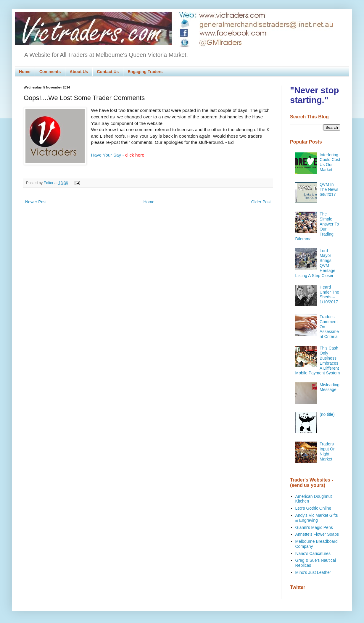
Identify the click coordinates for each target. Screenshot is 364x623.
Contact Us (108, 72)
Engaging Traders (145, 72)
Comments (50, 72)
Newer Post (36, 202)
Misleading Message (330, 387)
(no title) (327, 414)
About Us (79, 72)
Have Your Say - (118, 155)
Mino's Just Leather (313, 572)
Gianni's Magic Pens (314, 527)
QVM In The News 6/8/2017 (329, 189)
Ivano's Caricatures (313, 553)
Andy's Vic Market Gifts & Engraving (317, 518)
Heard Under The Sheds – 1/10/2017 (329, 294)
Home (25, 72)
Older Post (261, 202)
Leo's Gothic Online (313, 508)
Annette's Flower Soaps (317, 534)
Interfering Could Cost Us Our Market (330, 162)
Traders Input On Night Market (328, 451)
